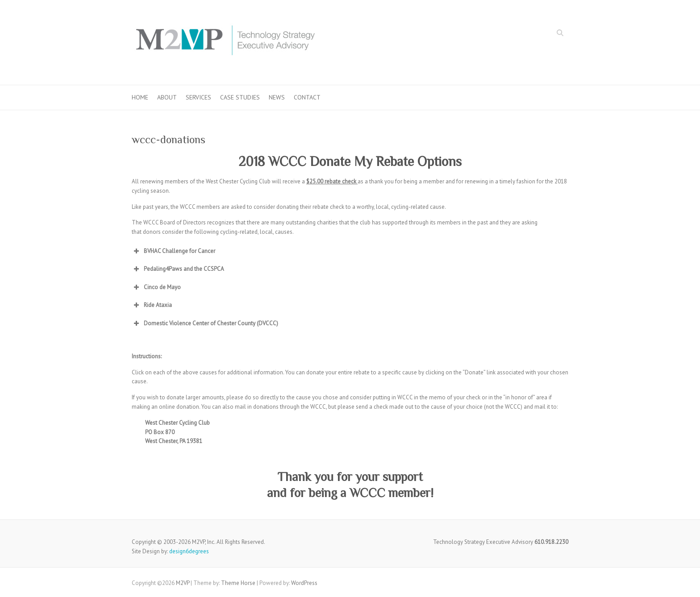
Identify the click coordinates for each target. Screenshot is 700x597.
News (277, 97)
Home (140, 97)
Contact (307, 97)
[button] (350, 251)
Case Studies (240, 97)
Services (198, 97)
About (167, 97)
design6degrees (189, 551)
